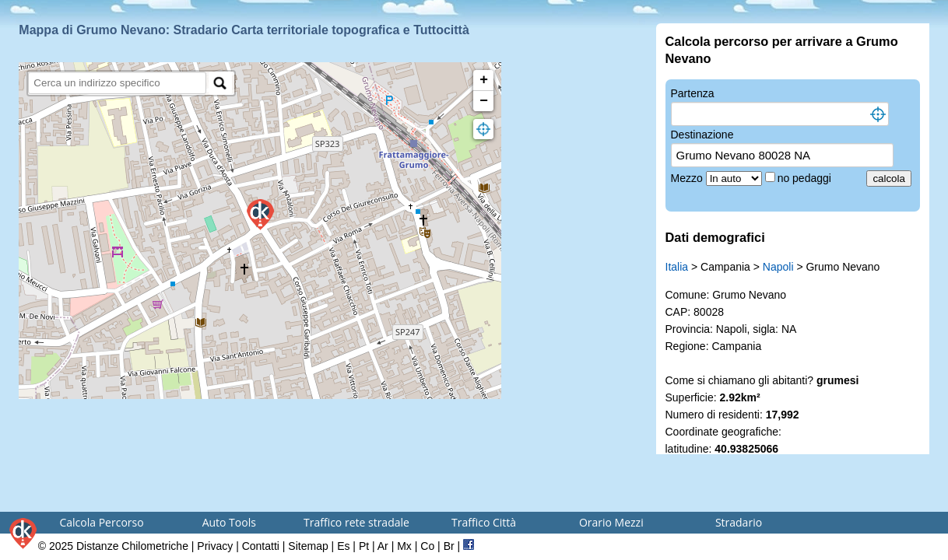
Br (449, 546)
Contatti (261, 546)
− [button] (484, 101)
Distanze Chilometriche (132, 546)
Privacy (215, 546)
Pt (364, 546)
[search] (117, 83)
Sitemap (308, 546)
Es (343, 546)
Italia (677, 267)
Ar (383, 546)
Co (427, 546)
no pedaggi (806, 178)
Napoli (778, 267)
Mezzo (688, 178)
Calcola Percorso (101, 522)
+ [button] (484, 80)
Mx (404, 546)
